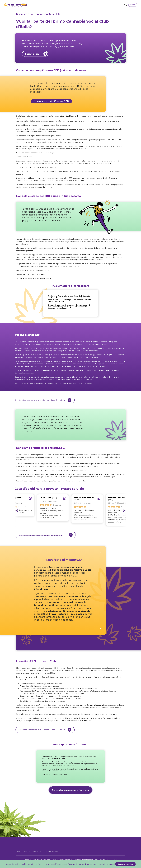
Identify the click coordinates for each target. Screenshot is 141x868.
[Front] (10, 5)
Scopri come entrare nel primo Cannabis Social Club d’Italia (45, 535)
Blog (125, 5)
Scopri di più (36, 54)
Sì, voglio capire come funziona (70, 790)
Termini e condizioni (52, 851)
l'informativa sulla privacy (79, 864)
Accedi (133, 5)
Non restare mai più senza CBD (51, 101)
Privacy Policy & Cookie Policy (32, 851)
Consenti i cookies (125, 864)
